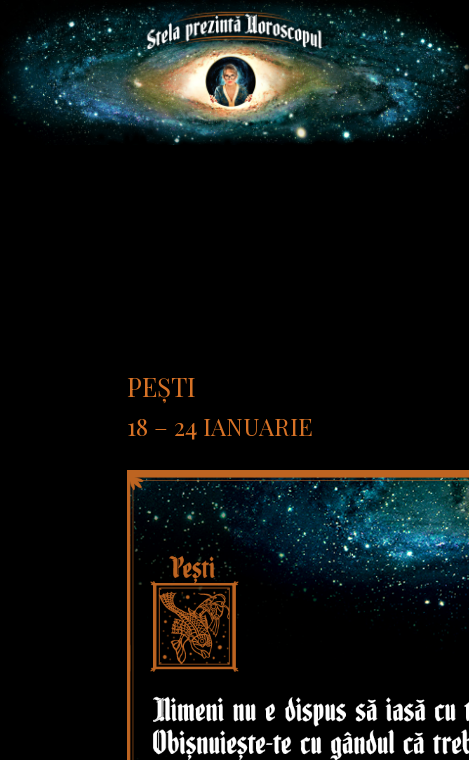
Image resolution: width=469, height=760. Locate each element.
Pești (161, 386)
